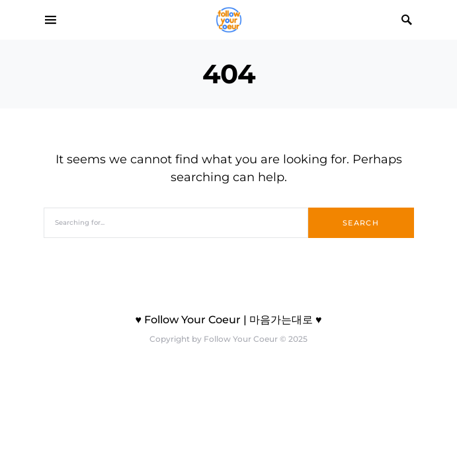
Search (361, 223)
